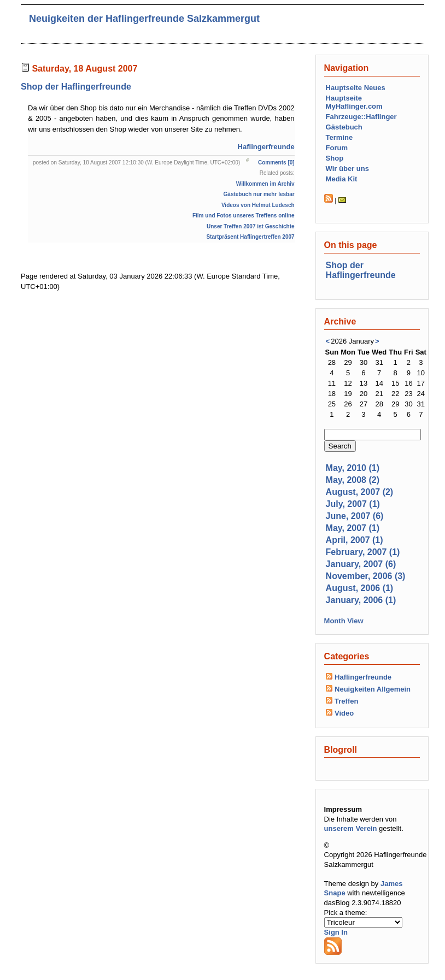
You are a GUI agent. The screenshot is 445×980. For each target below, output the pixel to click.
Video (344, 713)
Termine (339, 137)
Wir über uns (347, 169)
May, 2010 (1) (353, 468)
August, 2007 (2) (360, 492)
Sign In (336, 932)
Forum (337, 148)
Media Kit (342, 179)
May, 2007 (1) (353, 528)
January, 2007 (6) (361, 564)
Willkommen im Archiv (265, 184)
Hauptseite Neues (356, 88)
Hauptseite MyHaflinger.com (354, 102)
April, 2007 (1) (355, 540)
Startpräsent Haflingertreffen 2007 (250, 237)
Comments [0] (276, 163)
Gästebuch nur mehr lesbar (259, 194)
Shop (335, 158)
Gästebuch (344, 127)
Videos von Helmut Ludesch (258, 205)
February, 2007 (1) (363, 552)
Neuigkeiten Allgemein (373, 689)
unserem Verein (351, 828)
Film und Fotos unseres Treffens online (244, 216)
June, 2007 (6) (355, 516)
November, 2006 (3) (366, 576)
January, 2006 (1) (361, 600)
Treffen (346, 701)
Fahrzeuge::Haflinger (361, 117)
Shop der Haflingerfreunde (76, 87)
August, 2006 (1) (360, 588)
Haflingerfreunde (266, 147)
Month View (344, 621)
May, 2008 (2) (353, 480)
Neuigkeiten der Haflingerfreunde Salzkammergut (144, 19)
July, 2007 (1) (353, 504)
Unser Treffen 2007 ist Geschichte (251, 226)
